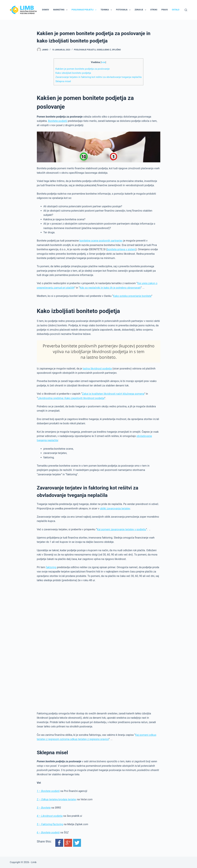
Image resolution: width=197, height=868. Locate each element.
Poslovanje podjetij (85, 50)
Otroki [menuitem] (154, 10)
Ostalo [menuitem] (176, 10)
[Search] (186, 10)
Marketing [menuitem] (61, 10)
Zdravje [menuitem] (141, 10)
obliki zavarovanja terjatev (115, 509)
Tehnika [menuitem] (107, 10)
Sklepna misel (63, 81)
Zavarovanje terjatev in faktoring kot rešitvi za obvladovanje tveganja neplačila (98, 77)
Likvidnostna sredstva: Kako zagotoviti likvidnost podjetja (71, 398)
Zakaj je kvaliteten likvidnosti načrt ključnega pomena (113, 394)
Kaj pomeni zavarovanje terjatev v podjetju (122, 529)
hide (103, 62)
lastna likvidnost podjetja (97, 369)
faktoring (51, 567)
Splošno (117, 50)
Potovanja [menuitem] (124, 10)
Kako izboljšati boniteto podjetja (73, 73)
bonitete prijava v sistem (121, 249)
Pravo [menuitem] (164, 10)
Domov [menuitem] (46, 10)
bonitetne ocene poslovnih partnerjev (101, 241)
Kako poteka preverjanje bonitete (132, 296)
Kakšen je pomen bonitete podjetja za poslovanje (83, 69)
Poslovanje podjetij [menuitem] (85, 10)
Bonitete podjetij (58, 121)
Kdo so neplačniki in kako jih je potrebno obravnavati (110, 288)
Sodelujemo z (104, 50)
